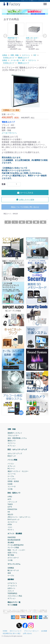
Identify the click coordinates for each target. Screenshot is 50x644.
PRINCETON (12, 509)
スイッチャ (12, 479)
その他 (10, 489)
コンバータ (12, 487)
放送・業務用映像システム (17, 438)
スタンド (11, 591)
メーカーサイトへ (9, 133)
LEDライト (12, 588)
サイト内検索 (12, 605)
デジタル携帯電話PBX (16, 545)
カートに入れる (25, 193)
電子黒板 (11, 555)
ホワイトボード (13, 558)
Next (44, 36)
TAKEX (10, 504)
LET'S (10, 507)
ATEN (10, 525)
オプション (12, 446)
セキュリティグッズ (15, 453)
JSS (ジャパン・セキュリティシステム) (22, 517)
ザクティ (11, 530)
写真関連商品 (12, 593)
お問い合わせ (27, 633)
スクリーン (12, 443)
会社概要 (44, 631)
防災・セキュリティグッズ (17, 450)
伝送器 (10, 484)
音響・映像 (12, 429)
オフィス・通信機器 (15, 534)
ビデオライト (12, 583)
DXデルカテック (14, 520)
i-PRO (10, 497)
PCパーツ (11, 469)
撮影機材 (11, 579)
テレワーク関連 (13, 548)
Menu (46, 3)
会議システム (12, 553)
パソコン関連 (12, 460)
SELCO (10, 515)
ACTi (9, 499)
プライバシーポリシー (31, 631)
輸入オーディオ (13, 571)
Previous (5, 36)
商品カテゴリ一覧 (14, 602)
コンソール (12, 474)
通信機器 (11, 543)
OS (9, 512)
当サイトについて (16, 631)
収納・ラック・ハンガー (16, 550)
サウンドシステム (14, 564)
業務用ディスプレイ (15, 433)
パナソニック (12, 502)
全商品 (5, 55)
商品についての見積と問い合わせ (25, 207)
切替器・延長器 (13, 481)
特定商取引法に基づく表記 (12, 633)
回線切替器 (12, 537)
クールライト (12, 586)
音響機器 (11, 568)
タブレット (12, 466)
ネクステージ (12, 522)
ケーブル (11, 476)
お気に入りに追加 (25, 200)
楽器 (9, 573)
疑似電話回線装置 (14, 540)
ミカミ (10, 527)
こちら (34, 612)
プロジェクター (13, 436)
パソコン (11, 464)
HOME (5, 631)
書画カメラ (12, 441)
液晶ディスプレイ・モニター (18, 471)
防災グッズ (12, 456)
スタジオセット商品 (15, 596)
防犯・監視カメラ (14, 493)
